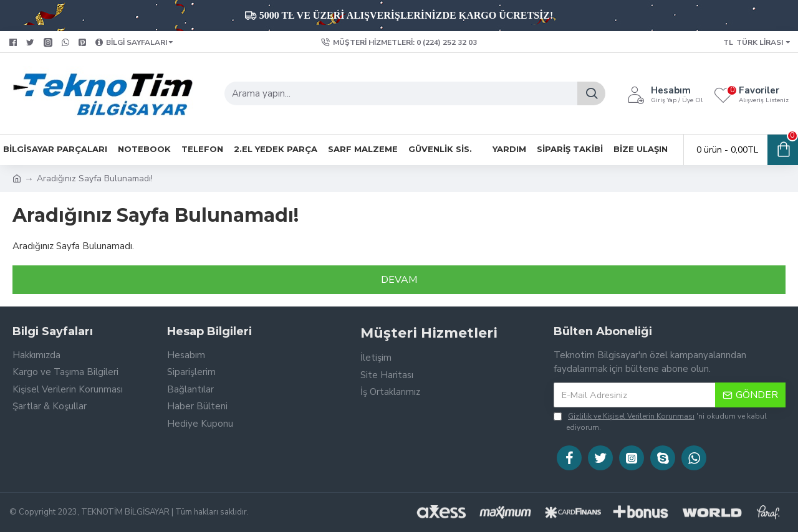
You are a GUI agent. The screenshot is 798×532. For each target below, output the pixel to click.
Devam (399, 280)
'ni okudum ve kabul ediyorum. (660, 421)
